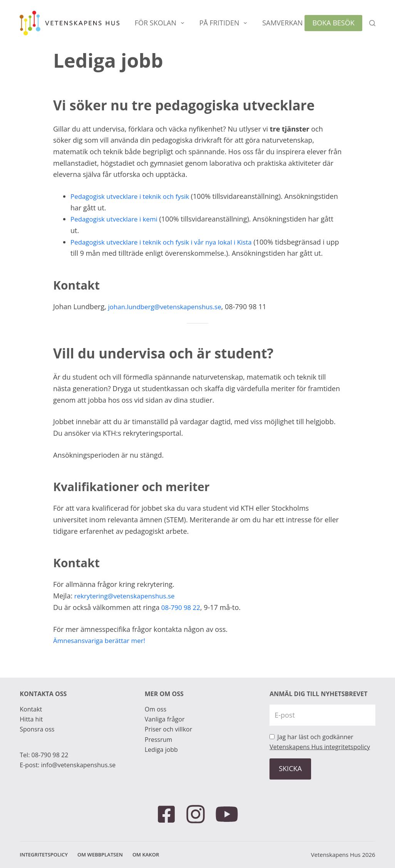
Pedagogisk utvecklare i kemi (117, 219)
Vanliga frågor (165, 719)
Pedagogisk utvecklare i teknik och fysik (134, 196)
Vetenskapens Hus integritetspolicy (320, 747)
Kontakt (31, 709)
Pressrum (159, 740)
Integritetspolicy (44, 855)
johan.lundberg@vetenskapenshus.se (169, 307)
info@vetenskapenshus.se (78, 765)
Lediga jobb (161, 750)
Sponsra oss (37, 729)
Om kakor (146, 855)
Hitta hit (31, 719)
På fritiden (225, 23)
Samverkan (288, 23)
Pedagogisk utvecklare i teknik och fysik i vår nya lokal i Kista (167, 242)
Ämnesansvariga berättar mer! (102, 640)
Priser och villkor (168, 729)
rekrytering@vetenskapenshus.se (128, 596)
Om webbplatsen (100, 855)
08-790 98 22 (182, 607)
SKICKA (290, 768)
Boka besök (333, 23)
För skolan (161, 23)
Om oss (156, 709)
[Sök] (372, 23)
